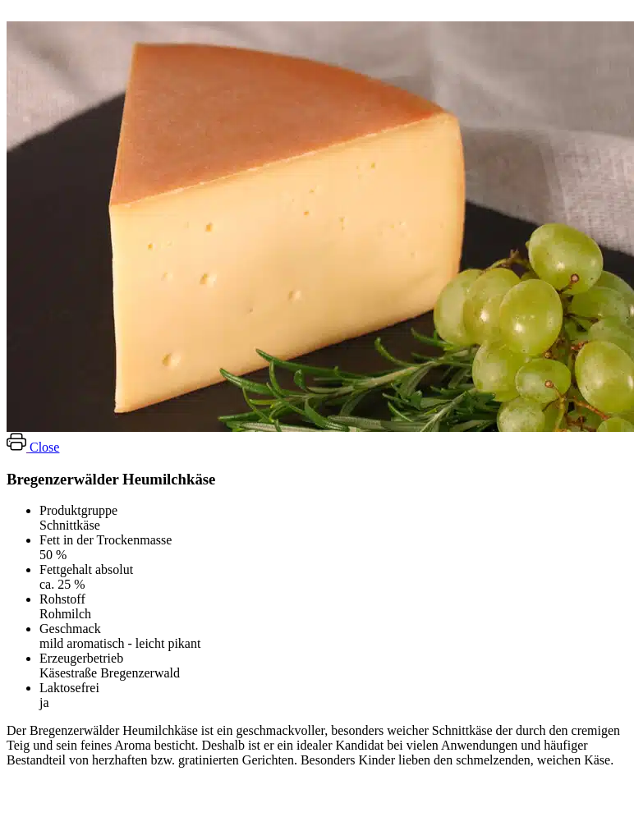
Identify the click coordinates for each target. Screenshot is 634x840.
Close (44, 447)
